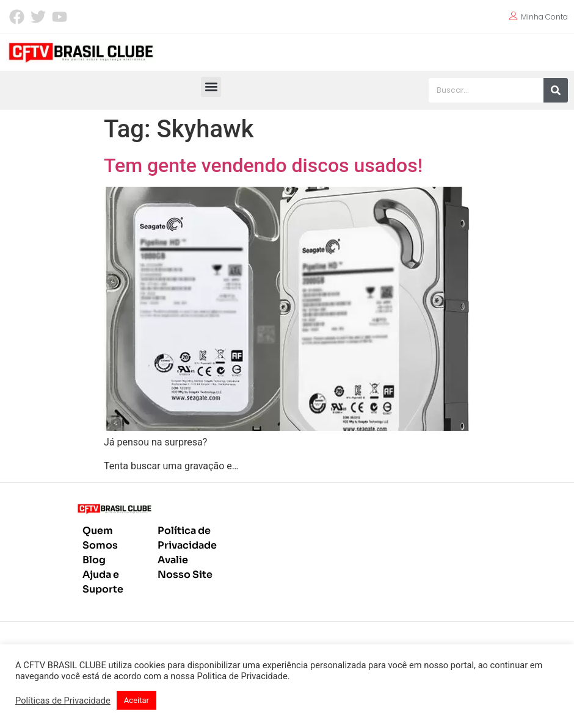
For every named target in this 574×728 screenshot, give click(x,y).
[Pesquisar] (556, 90)
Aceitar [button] (136, 700)
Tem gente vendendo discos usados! (263, 165)
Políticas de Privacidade (63, 701)
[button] (211, 87)
